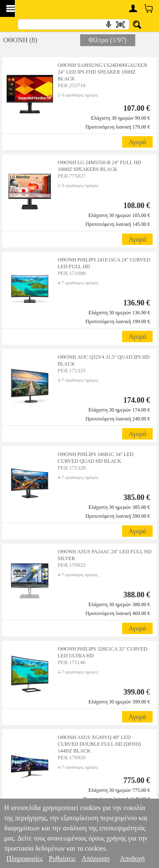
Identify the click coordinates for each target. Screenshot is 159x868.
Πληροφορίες (25, 858)
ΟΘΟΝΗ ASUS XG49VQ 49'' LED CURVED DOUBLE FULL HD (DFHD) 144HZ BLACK (99, 744)
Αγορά (137, 142)
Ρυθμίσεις (62, 858)
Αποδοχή (132, 858)
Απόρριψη (95, 858)
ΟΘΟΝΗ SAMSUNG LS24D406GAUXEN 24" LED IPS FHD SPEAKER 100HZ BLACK (102, 72)
